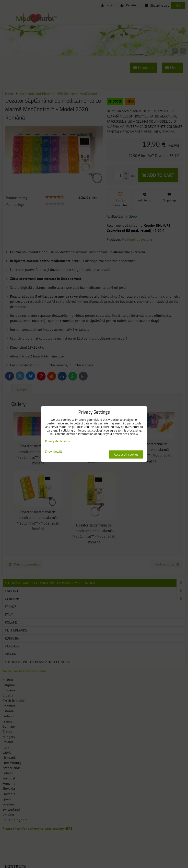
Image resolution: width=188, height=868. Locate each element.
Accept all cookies (126, 454)
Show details (54, 452)
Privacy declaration (58, 441)
